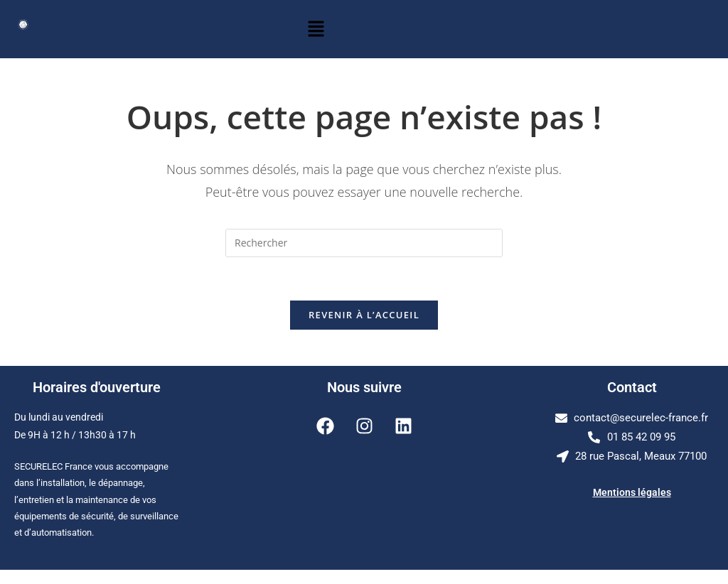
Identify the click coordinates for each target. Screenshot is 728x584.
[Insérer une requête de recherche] (364, 243)
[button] (316, 29)
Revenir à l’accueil (364, 315)
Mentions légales (632, 492)
